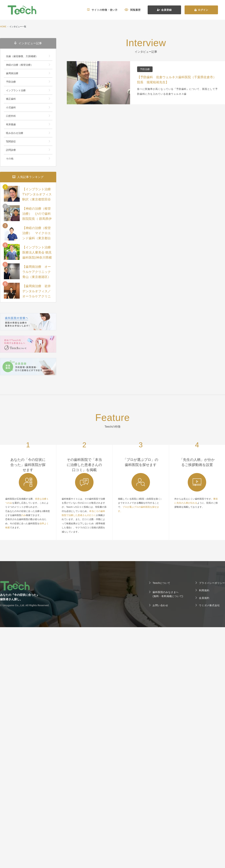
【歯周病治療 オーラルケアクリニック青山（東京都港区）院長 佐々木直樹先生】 (37, 277)
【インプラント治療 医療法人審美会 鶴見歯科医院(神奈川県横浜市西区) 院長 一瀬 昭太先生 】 (37, 257)
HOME (3, 27)
